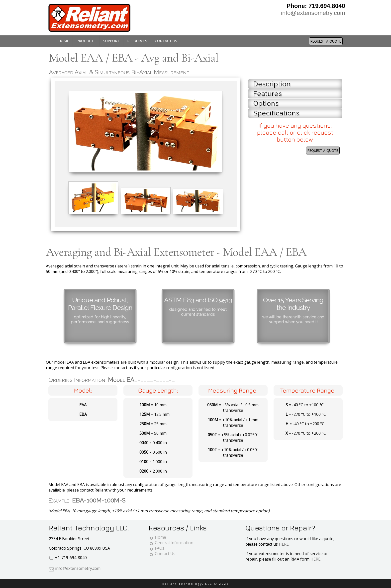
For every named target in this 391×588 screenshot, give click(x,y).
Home (64, 41)
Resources (137, 41)
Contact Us (166, 41)
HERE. (284, 544)
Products (86, 41)
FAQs (160, 548)
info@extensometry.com (313, 13)
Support (111, 41)
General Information (174, 543)
